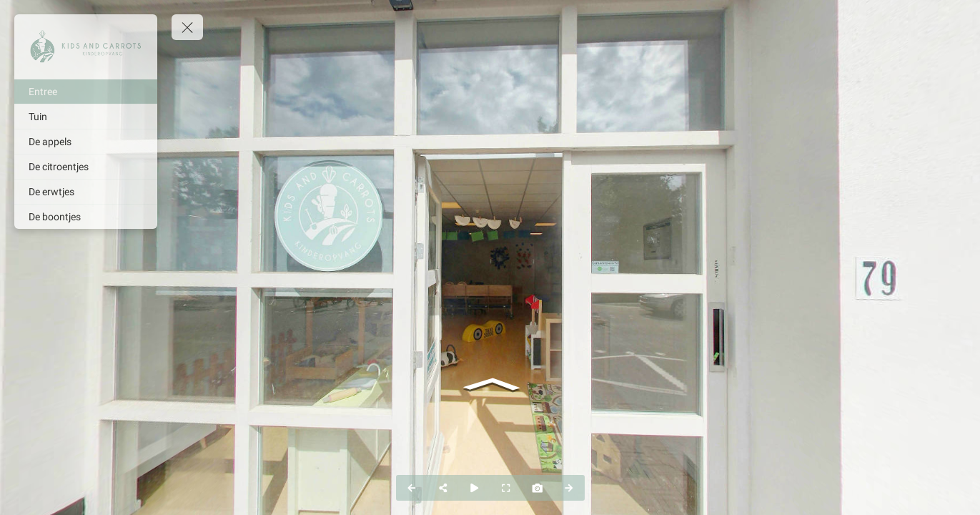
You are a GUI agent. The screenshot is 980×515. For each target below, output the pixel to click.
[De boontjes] (86, 217)
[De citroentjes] (86, 167)
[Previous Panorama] (412, 488)
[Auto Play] (475, 488)
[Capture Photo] (538, 488)
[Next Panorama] (569, 488)
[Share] (443, 488)
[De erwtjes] (86, 192)
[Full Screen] (506, 488)
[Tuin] (86, 117)
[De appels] (86, 142)
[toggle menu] (187, 27)
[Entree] (86, 92)
